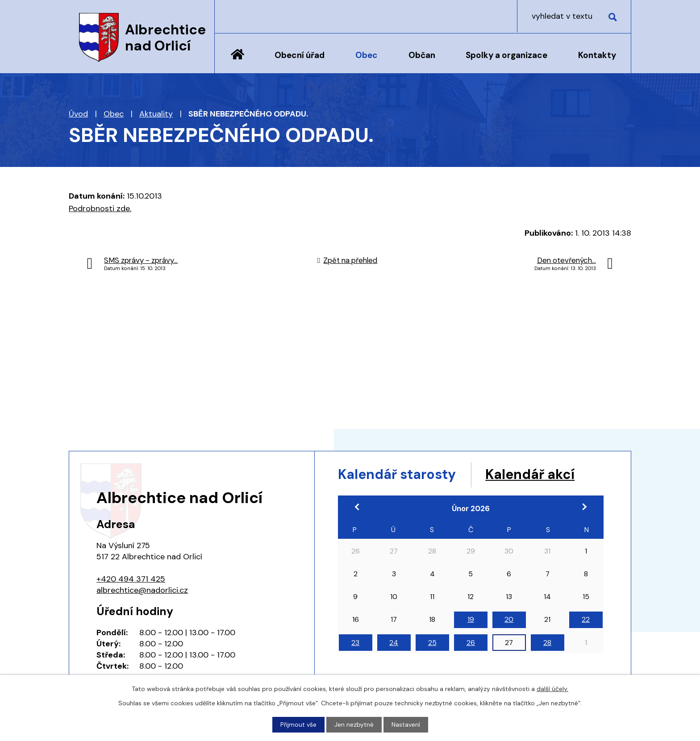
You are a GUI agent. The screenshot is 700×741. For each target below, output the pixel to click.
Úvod (237, 61)
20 (509, 619)
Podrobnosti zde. (100, 208)
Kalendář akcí (530, 474)
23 (355, 643)
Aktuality (156, 114)
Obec (367, 55)
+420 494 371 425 (131, 579)
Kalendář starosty (397, 474)
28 (547, 643)
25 (432, 643)
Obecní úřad (300, 55)
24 (394, 643)
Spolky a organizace (506, 55)
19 (471, 619)
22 (586, 619)
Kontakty (597, 55)
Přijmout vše (298, 724)
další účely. (552, 689)
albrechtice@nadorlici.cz (142, 590)
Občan (422, 55)
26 (471, 643)
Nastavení (406, 724)
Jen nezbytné (354, 724)
